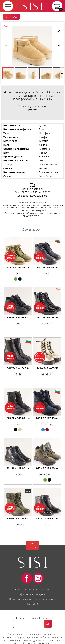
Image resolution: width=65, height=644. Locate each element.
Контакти (32, 604)
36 (43, 324)
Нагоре (32, 547)
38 (47, 324)
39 (16, 374)
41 (54, 474)
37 (47, 274)
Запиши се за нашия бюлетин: (32, 618)
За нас (18, 589)
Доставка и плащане (32, 594)
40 (18, 274)
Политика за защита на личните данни (32, 599)
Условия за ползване (38, 589)
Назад (11, 17)
